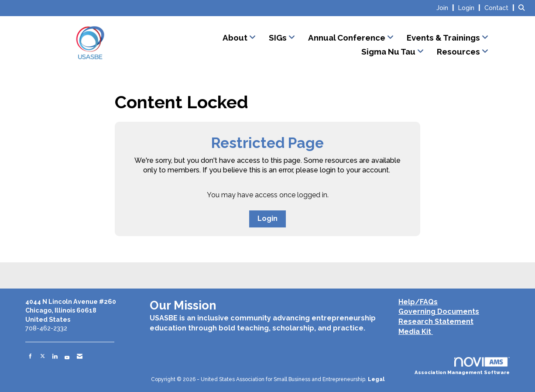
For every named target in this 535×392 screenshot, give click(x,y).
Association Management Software (462, 366)
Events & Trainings (444, 38)
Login (267, 218)
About (236, 38)
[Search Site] (523, 8)
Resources (459, 52)
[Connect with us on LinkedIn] (55, 356)
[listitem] (446, 8)
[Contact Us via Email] (80, 356)
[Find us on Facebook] (30, 356)
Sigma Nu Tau (389, 52)
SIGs (279, 38)
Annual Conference (348, 38)
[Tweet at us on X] (43, 356)
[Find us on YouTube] (67, 356)
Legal (376, 379)
